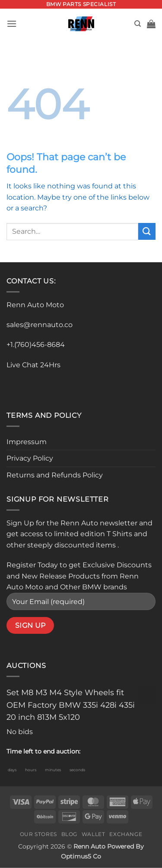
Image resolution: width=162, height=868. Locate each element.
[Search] (138, 24)
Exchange (126, 834)
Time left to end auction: (43, 751)
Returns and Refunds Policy (55, 475)
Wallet (94, 834)
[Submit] (147, 231)
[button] (12, 24)
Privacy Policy (30, 458)
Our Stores (38, 834)
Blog (69, 834)
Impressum (27, 442)
